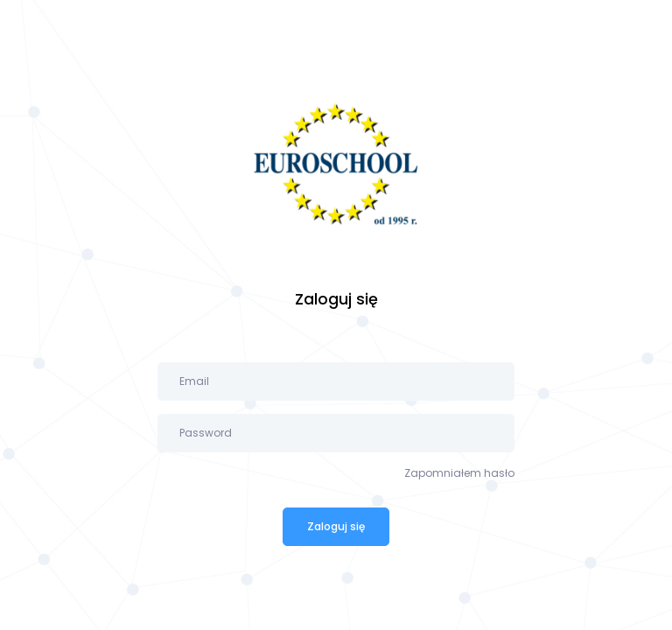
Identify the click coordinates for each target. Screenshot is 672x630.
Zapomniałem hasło (459, 473)
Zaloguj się (336, 526)
